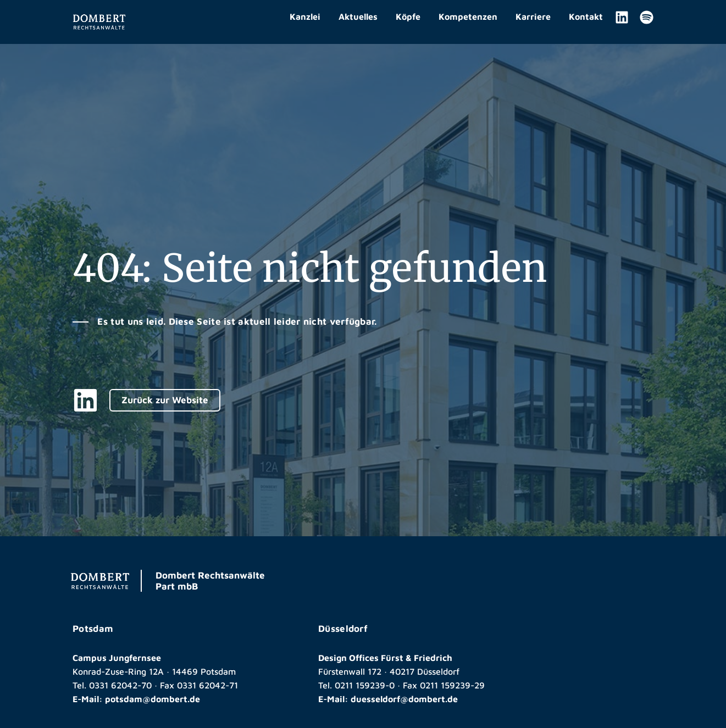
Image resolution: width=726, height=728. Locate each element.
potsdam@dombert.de (153, 699)
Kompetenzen (468, 16)
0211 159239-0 (365, 685)
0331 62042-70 (120, 685)
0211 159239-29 (452, 685)
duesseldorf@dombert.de (404, 699)
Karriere (533, 16)
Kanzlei (305, 16)
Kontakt (586, 16)
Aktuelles (358, 16)
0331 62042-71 (207, 685)
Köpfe (408, 16)
